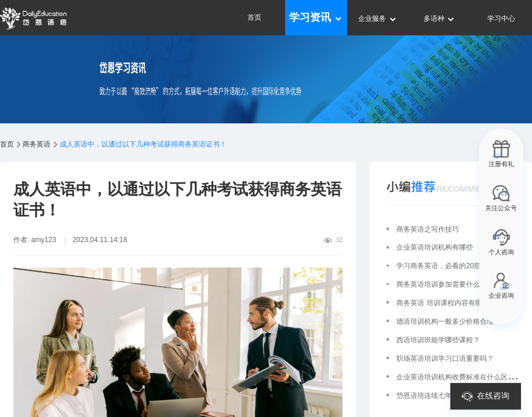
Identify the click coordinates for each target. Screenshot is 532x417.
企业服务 (378, 19)
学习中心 (501, 19)
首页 (254, 17)
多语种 (440, 19)
